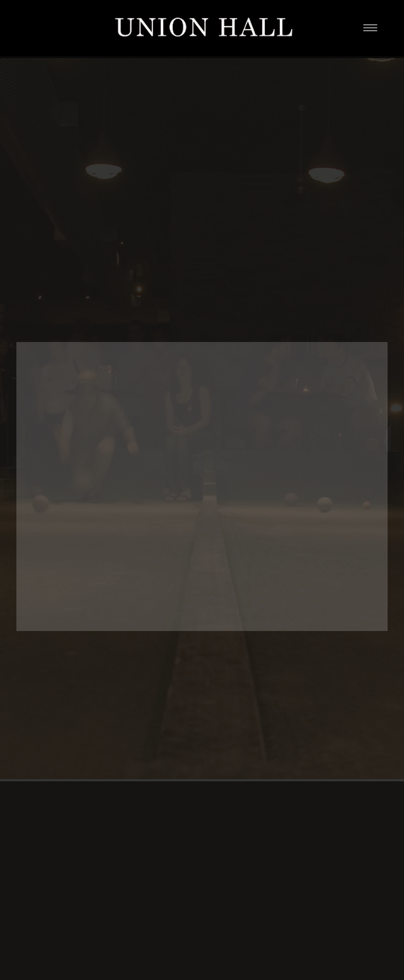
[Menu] (370, 28)
